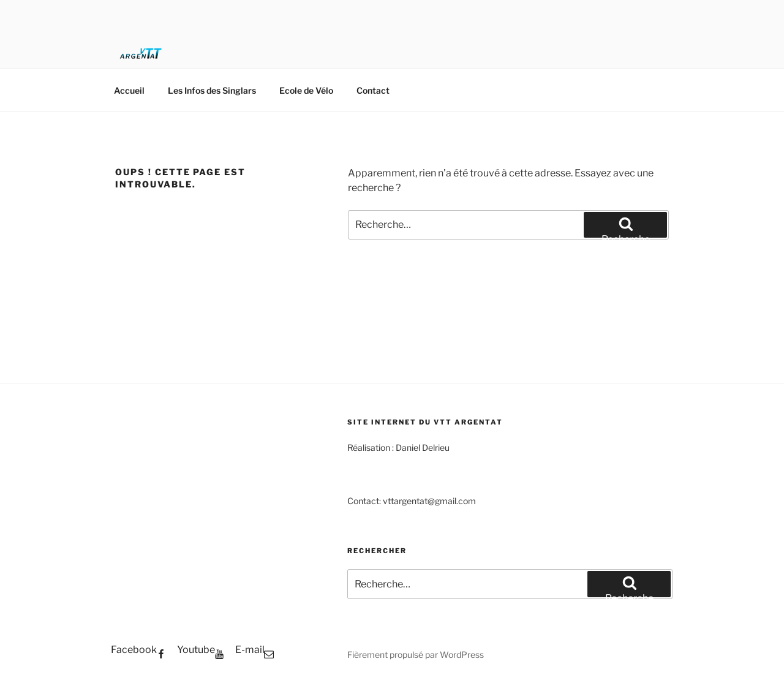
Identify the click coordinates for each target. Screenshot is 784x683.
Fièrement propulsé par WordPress (416, 655)
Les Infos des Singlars (212, 90)
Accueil (129, 90)
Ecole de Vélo (306, 90)
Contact (373, 90)
